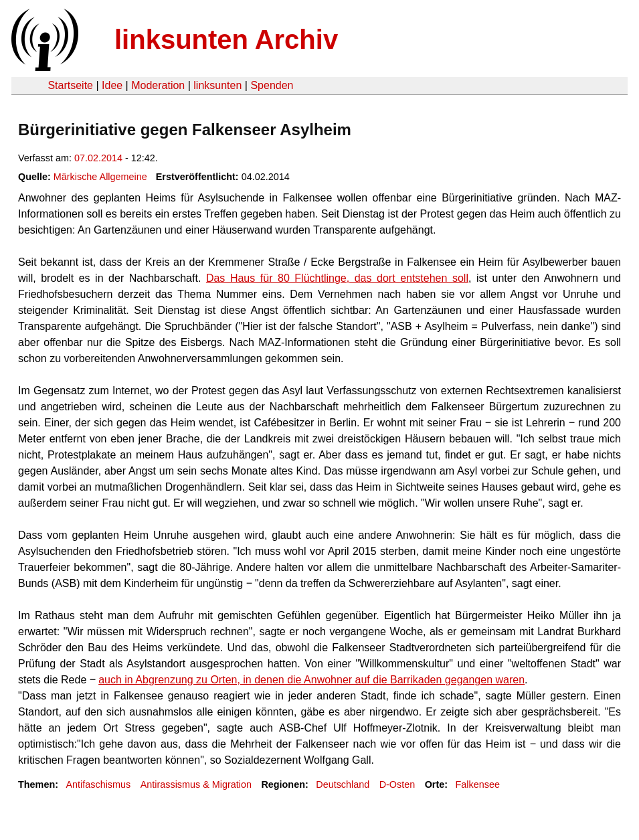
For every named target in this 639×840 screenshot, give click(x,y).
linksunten (217, 85)
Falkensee (478, 784)
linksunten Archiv (226, 39)
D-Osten (397, 784)
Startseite (70, 85)
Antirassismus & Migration (196, 784)
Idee (112, 85)
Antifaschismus (98, 784)
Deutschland (343, 784)
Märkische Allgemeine (100, 177)
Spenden (272, 85)
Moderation (158, 85)
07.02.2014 (98, 158)
